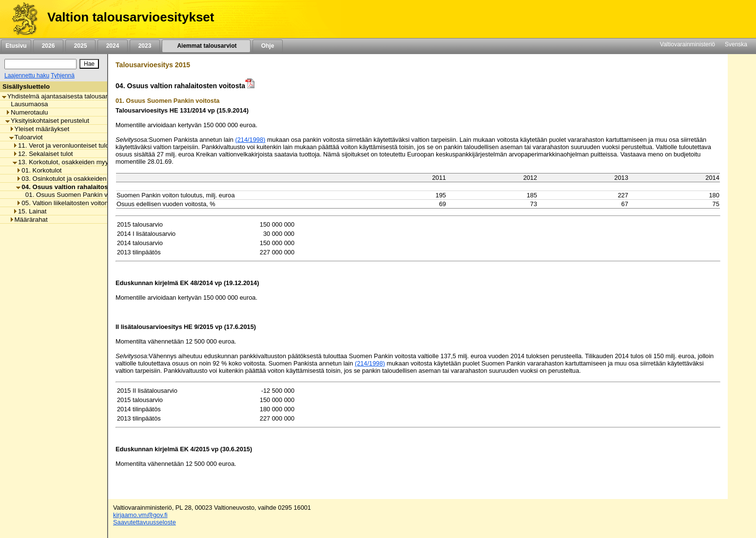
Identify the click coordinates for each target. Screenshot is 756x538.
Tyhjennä (63, 76)
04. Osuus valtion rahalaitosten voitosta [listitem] (80, 187)
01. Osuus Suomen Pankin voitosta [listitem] (73, 195)
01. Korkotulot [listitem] (39, 170)
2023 (145, 46)
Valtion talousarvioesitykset (131, 17)
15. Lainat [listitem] (30, 211)
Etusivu (16, 46)
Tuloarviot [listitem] (26, 137)
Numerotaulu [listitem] (27, 112)
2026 (48, 46)
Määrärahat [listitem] (29, 220)
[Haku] (40, 64)
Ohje (268, 46)
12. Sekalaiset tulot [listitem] (43, 154)
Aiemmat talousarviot (206, 46)
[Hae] (89, 64)
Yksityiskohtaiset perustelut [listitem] (47, 121)
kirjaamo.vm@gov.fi (140, 515)
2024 (113, 46)
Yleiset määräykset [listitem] (39, 129)
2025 (80, 46)
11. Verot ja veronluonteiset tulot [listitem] (62, 145)
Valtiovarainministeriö (688, 44)
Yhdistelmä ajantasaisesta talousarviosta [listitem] (63, 96)
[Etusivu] (21, 19)
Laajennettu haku (27, 76)
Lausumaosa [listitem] (27, 104)
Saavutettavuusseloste (145, 522)
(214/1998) (250, 140)
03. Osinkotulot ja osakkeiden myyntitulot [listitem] (78, 179)
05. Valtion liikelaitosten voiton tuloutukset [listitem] (79, 203)
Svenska (736, 44)
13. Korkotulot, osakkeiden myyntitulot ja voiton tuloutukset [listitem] (100, 162)
